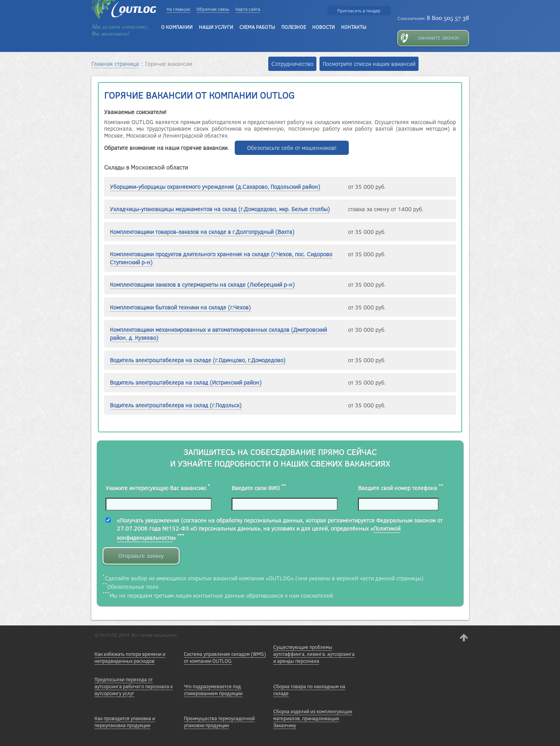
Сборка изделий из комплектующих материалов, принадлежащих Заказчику (313, 718)
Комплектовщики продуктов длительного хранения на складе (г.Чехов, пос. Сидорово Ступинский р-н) (221, 258)
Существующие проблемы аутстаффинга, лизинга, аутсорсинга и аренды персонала (314, 654)
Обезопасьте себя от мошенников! (292, 148)
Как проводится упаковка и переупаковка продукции (125, 722)
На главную (178, 9)
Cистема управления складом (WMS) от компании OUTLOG (225, 657)
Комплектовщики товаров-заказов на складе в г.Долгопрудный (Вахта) (202, 232)
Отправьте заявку (141, 556)
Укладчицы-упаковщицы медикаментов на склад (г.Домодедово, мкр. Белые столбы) (220, 209)
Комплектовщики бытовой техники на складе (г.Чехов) (180, 307)
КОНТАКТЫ (354, 27)
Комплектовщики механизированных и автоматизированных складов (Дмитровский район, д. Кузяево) (218, 334)
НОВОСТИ (324, 27)
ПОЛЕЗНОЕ (294, 27)
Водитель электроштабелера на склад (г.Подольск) (176, 405)
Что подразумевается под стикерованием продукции (213, 690)
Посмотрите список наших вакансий (369, 64)
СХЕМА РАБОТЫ (257, 27)
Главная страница (115, 64)
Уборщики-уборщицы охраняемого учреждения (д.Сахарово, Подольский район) (215, 187)
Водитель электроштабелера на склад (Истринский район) (186, 382)
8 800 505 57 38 (448, 18)
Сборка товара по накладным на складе (309, 690)
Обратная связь (213, 9)
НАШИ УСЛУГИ (216, 27)
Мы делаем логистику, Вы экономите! (120, 30)
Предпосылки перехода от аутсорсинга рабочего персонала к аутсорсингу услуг (134, 686)
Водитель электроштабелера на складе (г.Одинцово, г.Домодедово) (198, 360)
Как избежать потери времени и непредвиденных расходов (130, 657)
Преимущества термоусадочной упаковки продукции (219, 722)
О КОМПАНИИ (177, 27)
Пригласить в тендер (359, 11)
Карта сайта (248, 9)
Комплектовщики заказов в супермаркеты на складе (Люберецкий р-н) (202, 285)
